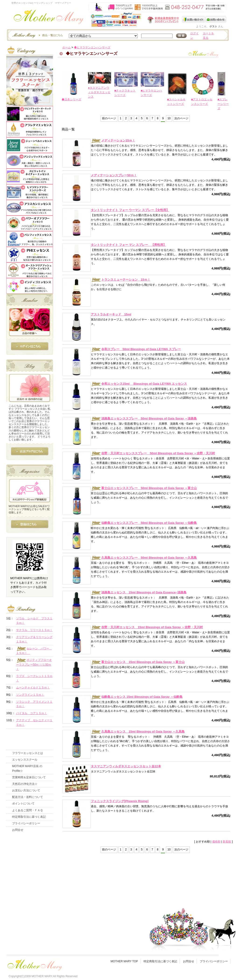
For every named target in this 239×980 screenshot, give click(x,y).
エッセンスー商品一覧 (37, 35)
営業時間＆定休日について (29, 777)
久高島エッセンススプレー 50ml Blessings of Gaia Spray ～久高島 (144, 558)
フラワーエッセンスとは (28, 753)
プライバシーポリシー (26, 823)
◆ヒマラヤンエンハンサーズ (92, 47)
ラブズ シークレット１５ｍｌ (34, 678)
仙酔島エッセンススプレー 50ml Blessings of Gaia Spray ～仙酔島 (144, 523)
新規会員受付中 (135, 20)
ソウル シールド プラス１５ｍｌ (34, 621)
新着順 (227, 842)
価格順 (216, 842)
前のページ (109, 118)
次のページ (181, 118)
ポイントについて (23, 804)
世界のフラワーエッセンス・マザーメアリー (49, 18)
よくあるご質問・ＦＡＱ (27, 810)
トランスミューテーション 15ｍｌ (121, 280)
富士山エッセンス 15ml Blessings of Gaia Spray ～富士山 (138, 662)
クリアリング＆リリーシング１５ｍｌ (34, 639)
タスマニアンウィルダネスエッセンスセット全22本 (126, 766)
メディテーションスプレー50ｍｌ (114, 175)
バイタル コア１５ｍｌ (32, 713)
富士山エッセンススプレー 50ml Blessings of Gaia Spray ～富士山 (144, 488)
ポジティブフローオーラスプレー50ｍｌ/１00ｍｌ (34, 664)
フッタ (34, 964)
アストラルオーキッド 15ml (111, 314)
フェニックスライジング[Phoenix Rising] (120, 801)
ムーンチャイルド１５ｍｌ (33, 687)
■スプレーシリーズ (223, 104)
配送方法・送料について (28, 797)
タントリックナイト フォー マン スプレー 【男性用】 (128, 245)
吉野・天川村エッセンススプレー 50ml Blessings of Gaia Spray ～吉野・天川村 (153, 453)
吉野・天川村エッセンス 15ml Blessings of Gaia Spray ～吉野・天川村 (147, 627)
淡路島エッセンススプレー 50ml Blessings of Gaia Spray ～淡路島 (144, 418)
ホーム (67, 47)
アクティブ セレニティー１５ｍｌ (34, 722)
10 (169, 118)
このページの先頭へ (188, 882)
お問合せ (18, 830)
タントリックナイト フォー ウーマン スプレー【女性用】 (130, 210)
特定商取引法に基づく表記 (29, 817)
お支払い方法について (26, 790)
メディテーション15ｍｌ (113, 140)
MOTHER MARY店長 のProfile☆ (27, 768)
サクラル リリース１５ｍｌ (34, 630)
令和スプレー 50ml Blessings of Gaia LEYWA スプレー (136, 349)
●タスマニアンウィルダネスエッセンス (99, 92)
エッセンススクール (25, 760)
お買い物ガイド (194, 19)
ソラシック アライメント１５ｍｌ (34, 704)
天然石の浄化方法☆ (25, 784)
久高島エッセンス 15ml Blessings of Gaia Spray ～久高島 (138, 731)
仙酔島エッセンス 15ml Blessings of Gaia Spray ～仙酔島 (137, 697)
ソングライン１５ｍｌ (30, 695)
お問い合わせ (216, 19)
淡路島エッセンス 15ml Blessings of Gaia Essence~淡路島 (139, 592)
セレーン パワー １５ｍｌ (34, 651)
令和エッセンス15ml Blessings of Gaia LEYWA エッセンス (139, 384)
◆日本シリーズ (71, 99)
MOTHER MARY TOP (124, 961)
